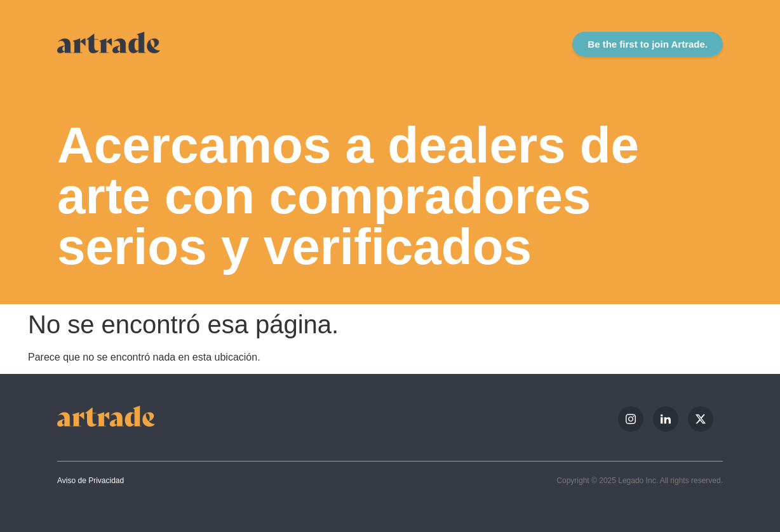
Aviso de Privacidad (91, 481)
